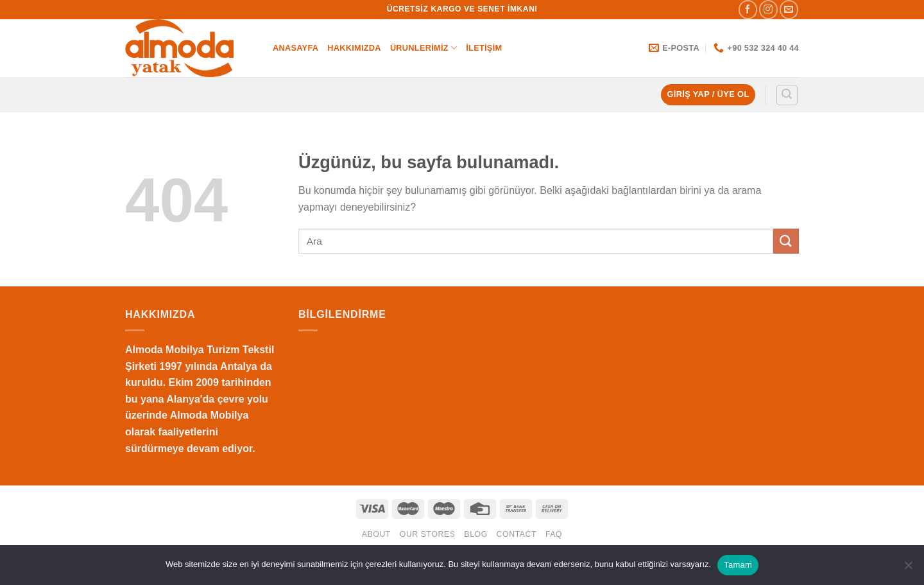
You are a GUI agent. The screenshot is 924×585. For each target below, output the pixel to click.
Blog (475, 534)
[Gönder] (786, 241)
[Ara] (787, 95)
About (376, 534)
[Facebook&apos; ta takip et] (748, 9)
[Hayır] (908, 569)
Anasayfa (295, 48)
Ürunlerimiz (424, 48)
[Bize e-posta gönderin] (789, 9)
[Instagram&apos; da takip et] (768, 9)
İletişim (484, 48)
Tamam (738, 565)
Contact (517, 534)
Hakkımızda (354, 48)
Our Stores (428, 534)
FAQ (554, 534)
